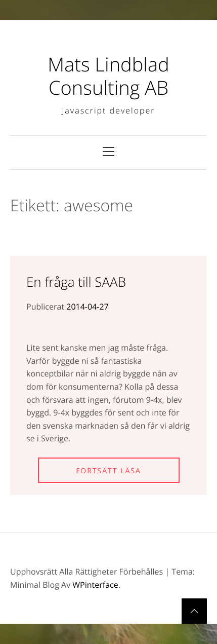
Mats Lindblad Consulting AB (108, 76)
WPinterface (95, 585)
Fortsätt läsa (108, 471)
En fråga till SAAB (76, 282)
